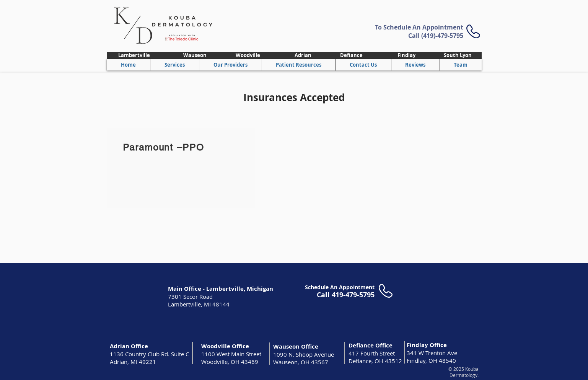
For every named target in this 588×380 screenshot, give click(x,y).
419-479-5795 (353, 295)
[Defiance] (352, 55)
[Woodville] (248, 55)
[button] (230, 65)
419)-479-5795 (443, 36)
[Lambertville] (134, 55)
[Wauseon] (195, 55)
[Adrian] (303, 55)
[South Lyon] (458, 55)
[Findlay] (407, 55)
